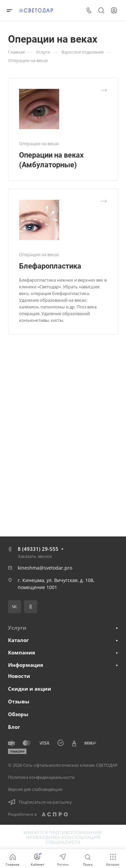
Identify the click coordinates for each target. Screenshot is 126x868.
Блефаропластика (50, 266)
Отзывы (19, 701)
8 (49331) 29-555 (38, 549)
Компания (22, 652)
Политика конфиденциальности (41, 777)
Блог (14, 727)
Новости (19, 676)
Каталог (18, 640)
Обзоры (18, 714)
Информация (26, 665)
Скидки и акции (30, 689)
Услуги (17, 628)
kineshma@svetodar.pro (45, 568)
